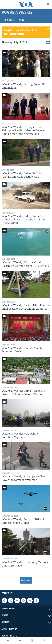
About (22, 20)
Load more (26, 580)
